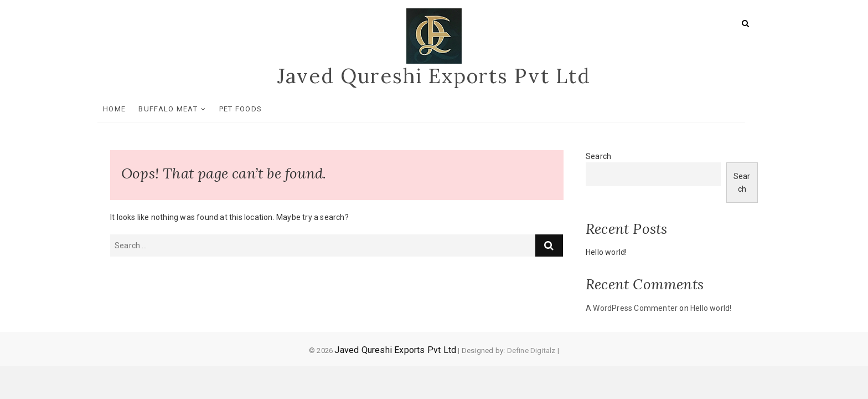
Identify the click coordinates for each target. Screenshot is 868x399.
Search (598, 156)
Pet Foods (254, 109)
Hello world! (606, 252)
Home (127, 109)
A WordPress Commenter (632, 308)
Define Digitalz (531, 351)
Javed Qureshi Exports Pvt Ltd (434, 76)
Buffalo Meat (181, 109)
